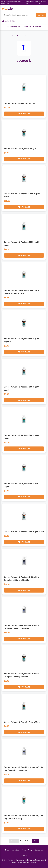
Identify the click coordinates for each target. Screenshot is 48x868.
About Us (16, 850)
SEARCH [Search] (41, 15)
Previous (14, 841)
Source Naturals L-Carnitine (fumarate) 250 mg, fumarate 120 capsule (23, 769)
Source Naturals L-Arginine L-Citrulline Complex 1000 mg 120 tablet (22, 579)
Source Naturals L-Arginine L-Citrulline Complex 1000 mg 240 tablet (22, 627)
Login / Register (8, 21)
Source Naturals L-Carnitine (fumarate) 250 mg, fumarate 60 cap (23, 817)
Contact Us (39, 850)
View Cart (24, 856)
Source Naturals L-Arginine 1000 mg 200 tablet (22, 244)
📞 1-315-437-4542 (42, 2)
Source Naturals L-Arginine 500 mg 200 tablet (22, 437)
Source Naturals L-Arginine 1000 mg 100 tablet (22, 195)
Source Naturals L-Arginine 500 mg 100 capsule (22, 340)
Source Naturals (18, 36)
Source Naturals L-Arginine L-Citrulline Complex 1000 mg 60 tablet (22, 675)
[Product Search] (19, 15)
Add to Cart (24, 114)
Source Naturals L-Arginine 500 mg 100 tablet (22, 389)
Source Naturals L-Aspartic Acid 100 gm (22, 722)
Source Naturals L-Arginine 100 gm (20, 149)
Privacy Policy (27, 850)
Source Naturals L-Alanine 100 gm (19, 103)
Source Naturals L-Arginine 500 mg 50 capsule (21, 485)
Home (6, 36)
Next (36, 841)
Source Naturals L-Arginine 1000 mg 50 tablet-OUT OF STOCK (22, 292)
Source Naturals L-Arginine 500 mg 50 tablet (24, 532)
